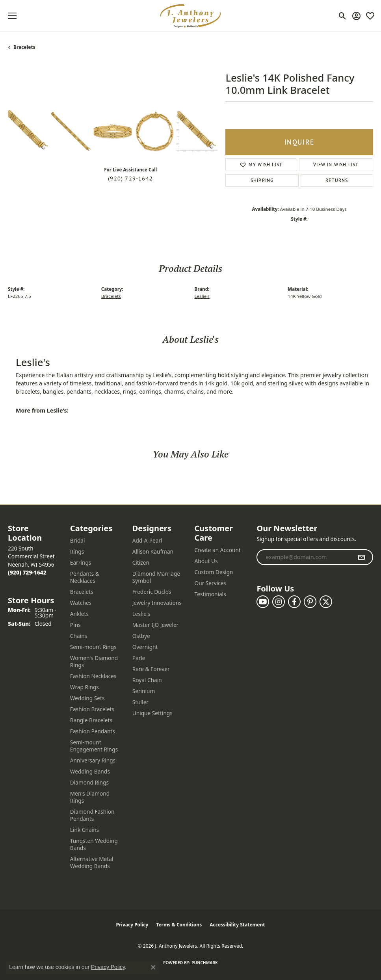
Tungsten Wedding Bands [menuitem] (94, 844)
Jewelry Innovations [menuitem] (157, 603)
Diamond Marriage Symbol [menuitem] (156, 577)
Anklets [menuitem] (79, 614)
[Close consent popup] (153, 967)
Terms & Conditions (179, 925)
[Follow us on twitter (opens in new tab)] (326, 602)
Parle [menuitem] (139, 658)
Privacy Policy (132, 925)
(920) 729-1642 (130, 179)
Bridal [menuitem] (78, 540)
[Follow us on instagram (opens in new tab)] (279, 602)
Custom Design (214, 572)
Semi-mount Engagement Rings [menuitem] (94, 746)
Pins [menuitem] (75, 625)
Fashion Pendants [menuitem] (93, 731)
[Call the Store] (27, 572)
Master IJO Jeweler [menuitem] (156, 625)
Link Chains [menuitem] (85, 830)
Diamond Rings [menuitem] (89, 782)
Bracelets (24, 47)
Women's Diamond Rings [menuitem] (94, 661)
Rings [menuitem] (77, 551)
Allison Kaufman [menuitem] (153, 551)
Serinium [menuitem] (144, 691)
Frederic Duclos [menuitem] (152, 592)
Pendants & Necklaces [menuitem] (85, 577)
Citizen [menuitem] (141, 563)
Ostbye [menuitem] (141, 636)
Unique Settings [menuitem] (152, 713)
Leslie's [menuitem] (141, 614)
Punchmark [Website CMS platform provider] (205, 963)
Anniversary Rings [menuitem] (93, 760)
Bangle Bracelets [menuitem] (91, 720)
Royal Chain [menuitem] (147, 680)
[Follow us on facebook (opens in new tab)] (294, 602)
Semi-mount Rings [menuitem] (93, 647)
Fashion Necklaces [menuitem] (93, 676)
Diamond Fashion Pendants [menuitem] (92, 815)
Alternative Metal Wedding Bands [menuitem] (92, 862)
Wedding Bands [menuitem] (90, 771)
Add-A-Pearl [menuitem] (147, 540)
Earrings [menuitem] (81, 563)
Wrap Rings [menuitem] (85, 687)
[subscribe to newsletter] (361, 557)
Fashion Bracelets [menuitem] (92, 709)
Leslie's (202, 296)
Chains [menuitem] (79, 636)
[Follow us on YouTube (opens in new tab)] (263, 602)
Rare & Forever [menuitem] (151, 669)
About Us (206, 561)
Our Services (211, 583)
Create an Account (218, 550)
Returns (337, 180)
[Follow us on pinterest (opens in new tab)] (310, 602)
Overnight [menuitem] (145, 647)
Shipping (262, 180)
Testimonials (210, 594)
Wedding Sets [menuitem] (87, 698)
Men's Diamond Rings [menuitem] (90, 797)
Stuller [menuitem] (140, 702)
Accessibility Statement (237, 925)
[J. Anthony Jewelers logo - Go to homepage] (191, 16)
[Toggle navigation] (12, 16)
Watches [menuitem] (81, 603)
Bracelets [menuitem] (82, 592)
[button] (343, 16)
